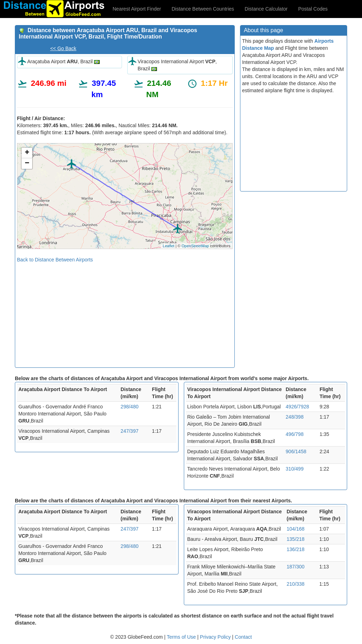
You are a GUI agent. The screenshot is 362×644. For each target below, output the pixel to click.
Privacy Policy (216, 637)
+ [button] (27, 153)
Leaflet (168, 246)
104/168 (296, 529)
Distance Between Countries (203, 9)
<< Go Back (63, 48)
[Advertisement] (125, 313)
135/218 (296, 539)
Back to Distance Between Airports (55, 260)
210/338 (296, 584)
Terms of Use (182, 637)
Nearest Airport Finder (137, 9)
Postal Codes (313, 9)
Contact (243, 637)
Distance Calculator (266, 9)
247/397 (130, 431)
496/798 (295, 434)
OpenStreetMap (195, 246)
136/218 (296, 549)
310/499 (295, 469)
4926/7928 (297, 407)
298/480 (130, 407)
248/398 (295, 417)
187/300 (296, 567)
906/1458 (296, 451)
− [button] (27, 164)
